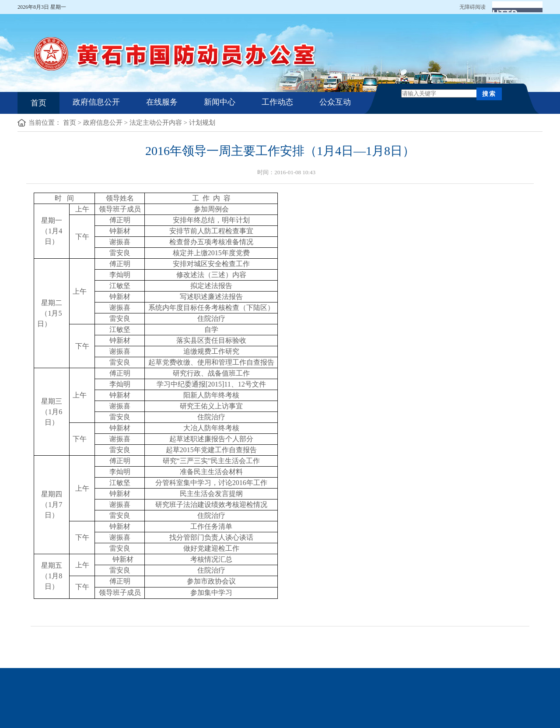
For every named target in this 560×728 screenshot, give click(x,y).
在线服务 (162, 102)
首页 (38, 103)
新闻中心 (220, 102)
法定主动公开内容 (156, 123)
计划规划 (202, 123)
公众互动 (335, 102)
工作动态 (277, 102)
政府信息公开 (96, 102)
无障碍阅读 (472, 7)
